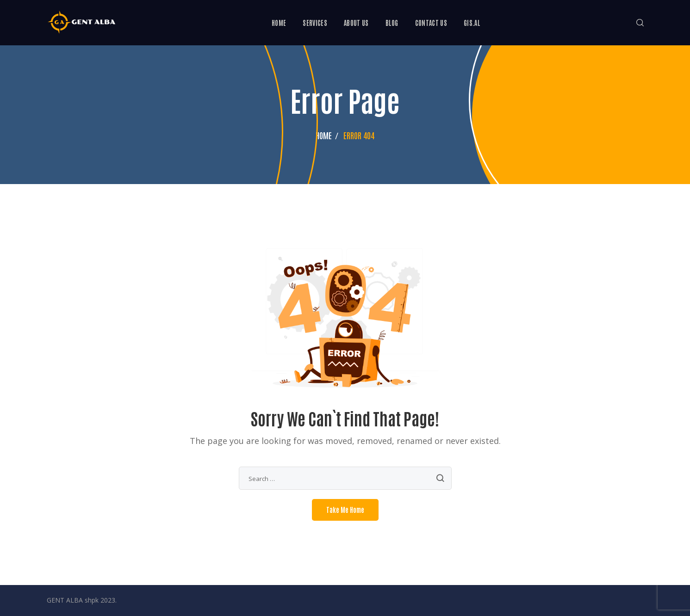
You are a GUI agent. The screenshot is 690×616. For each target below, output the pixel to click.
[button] (640, 23)
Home (324, 135)
